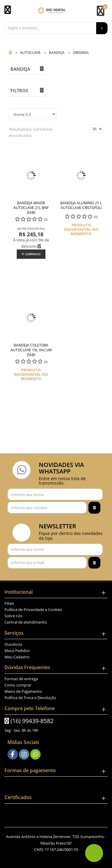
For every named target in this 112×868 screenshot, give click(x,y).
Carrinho (31, 254)
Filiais (9, 603)
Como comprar (18, 685)
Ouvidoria (13, 644)
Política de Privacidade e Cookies (33, 610)
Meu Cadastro (17, 657)
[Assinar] (94, 508)
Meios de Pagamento (23, 691)
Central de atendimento (26, 622)
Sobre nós (13, 616)
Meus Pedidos (17, 651)
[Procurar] (102, 28)
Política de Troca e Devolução (30, 698)
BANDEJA (20, 69)
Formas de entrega (21, 679)
